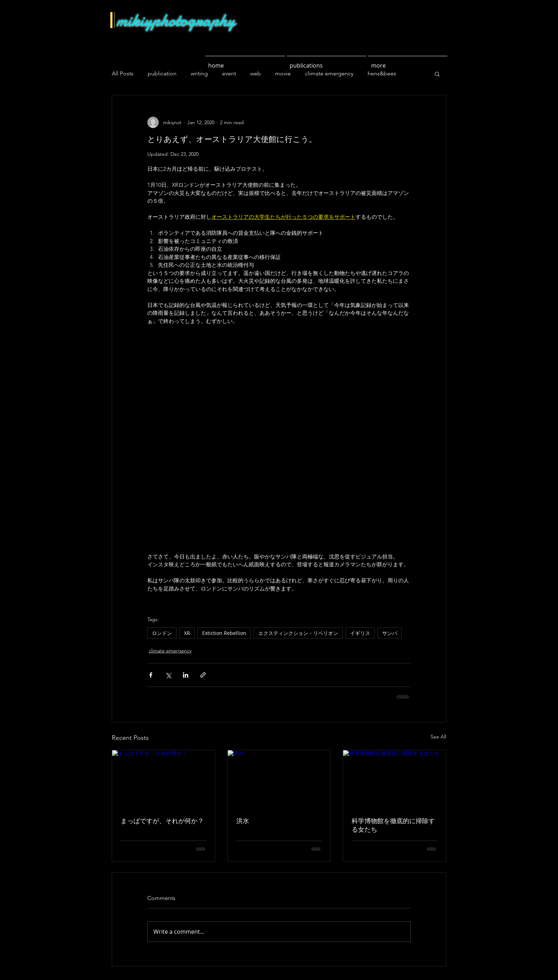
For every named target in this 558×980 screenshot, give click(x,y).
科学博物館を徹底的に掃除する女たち (393, 825)
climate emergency (170, 651)
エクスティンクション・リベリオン (298, 633)
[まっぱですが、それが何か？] (164, 779)
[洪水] (279, 779)
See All (438, 737)
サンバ (390, 633)
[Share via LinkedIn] (186, 675)
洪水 (243, 821)
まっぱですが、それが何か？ (162, 821)
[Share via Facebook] (151, 675)
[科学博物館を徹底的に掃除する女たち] (394, 779)
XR (187, 633)
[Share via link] (203, 675)
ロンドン (162, 633)
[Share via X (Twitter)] (168, 675)
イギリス (360, 633)
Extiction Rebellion (224, 633)
